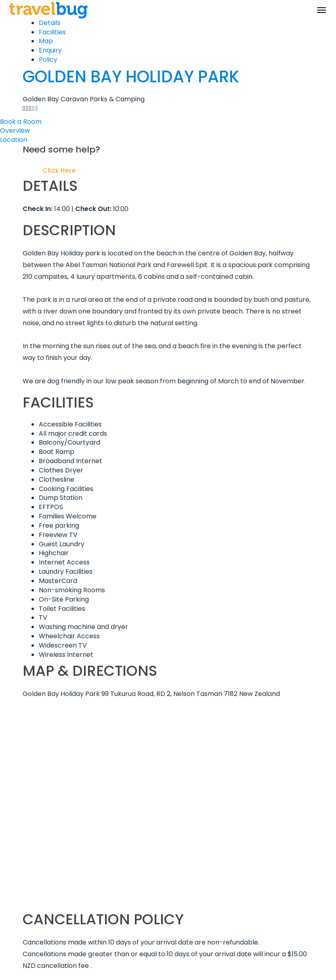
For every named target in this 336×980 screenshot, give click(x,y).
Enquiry (50, 50)
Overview (15, 131)
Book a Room (21, 122)
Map (46, 41)
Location (14, 140)
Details (50, 23)
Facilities (52, 32)
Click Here (59, 170)
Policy (48, 60)
